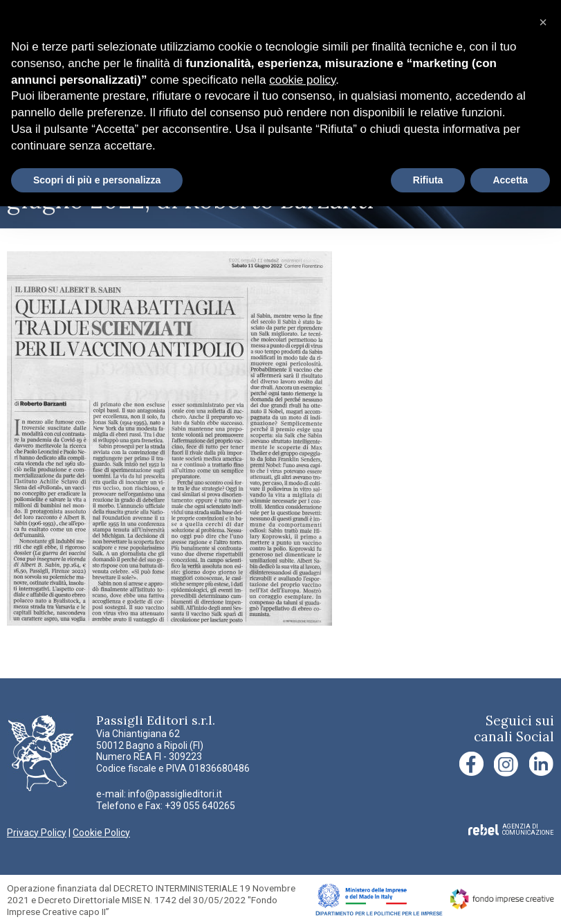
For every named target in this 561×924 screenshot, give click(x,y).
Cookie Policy (101, 833)
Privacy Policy (37, 833)
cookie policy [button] (302, 80)
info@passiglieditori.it (175, 794)
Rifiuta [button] (428, 180)
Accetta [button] (510, 180)
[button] (543, 22)
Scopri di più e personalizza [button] (97, 180)
